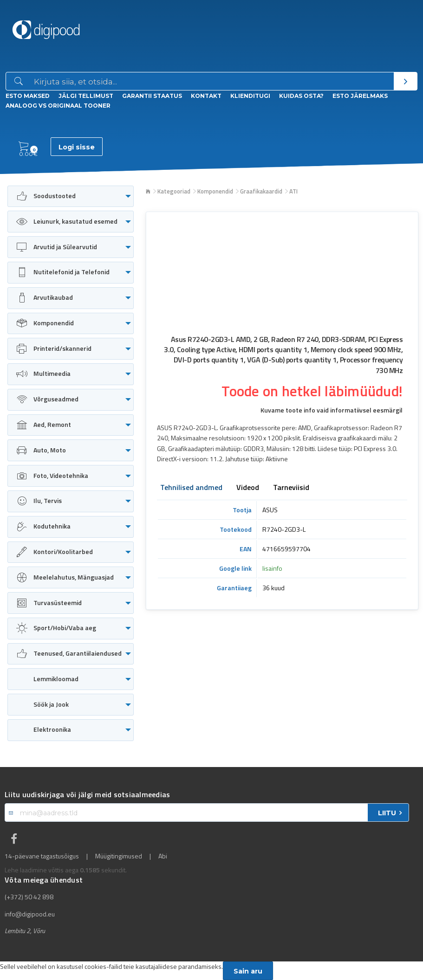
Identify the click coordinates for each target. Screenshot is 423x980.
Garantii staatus (152, 96)
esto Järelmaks (360, 96)
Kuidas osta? (301, 96)
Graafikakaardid (261, 191)
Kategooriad (174, 191)
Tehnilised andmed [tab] (191, 488)
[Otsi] (405, 81)
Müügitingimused (119, 856)
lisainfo (272, 568)
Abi (163, 856)
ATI (293, 191)
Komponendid (215, 191)
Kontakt (206, 96)
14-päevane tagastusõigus (42, 856)
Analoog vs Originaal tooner (58, 106)
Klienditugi (250, 96)
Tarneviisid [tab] (291, 488)
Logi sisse (77, 147)
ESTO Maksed (28, 96)
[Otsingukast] (212, 82)
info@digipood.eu (30, 914)
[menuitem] (71, 197)
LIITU (387, 813)
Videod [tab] (248, 488)
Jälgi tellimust (86, 96)
